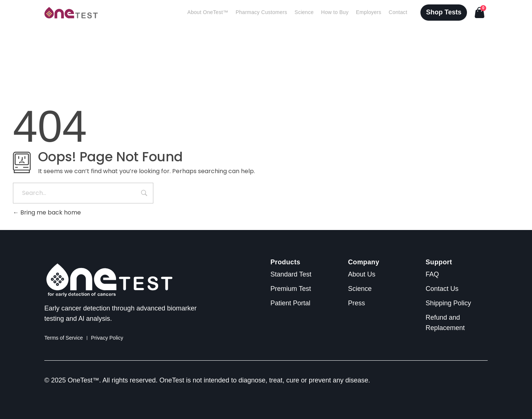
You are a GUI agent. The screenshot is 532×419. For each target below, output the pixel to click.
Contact (398, 12)
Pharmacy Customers (262, 12)
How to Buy (335, 12)
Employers (369, 12)
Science (304, 12)
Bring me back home (47, 212)
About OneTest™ (208, 12)
